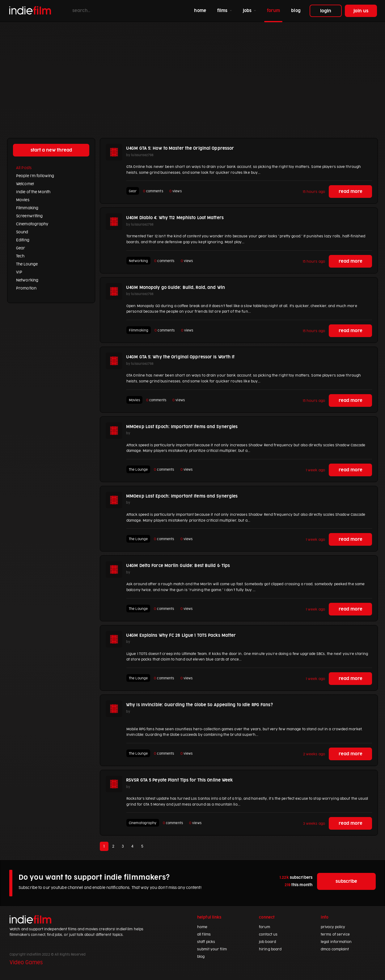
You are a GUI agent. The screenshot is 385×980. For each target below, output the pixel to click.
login (326, 11)
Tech (20, 256)
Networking (27, 280)
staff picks (206, 942)
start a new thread (51, 150)
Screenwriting (29, 216)
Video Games (26, 963)
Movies (23, 200)
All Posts (24, 168)
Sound (22, 232)
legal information (336, 942)
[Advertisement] (192, 74)
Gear (21, 248)
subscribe (346, 881)
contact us (268, 934)
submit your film (212, 949)
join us (361, 11)
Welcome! (25, 184)
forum (274, 11)
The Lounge (27, 264)
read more (351, 192)
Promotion (26, 288)
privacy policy (333, 927)
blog (296, 11)
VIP (19, 272)
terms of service (335, 934)
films (223, 11)
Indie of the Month (33, 192)
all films (204, 934)
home (201, 10)
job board (267, 942)
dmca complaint (335, 949)
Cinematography (32, 224)
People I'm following (35, 176)
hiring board (270, 949)
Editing (23, 240)
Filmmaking (27, 208)
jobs (248, 11)
